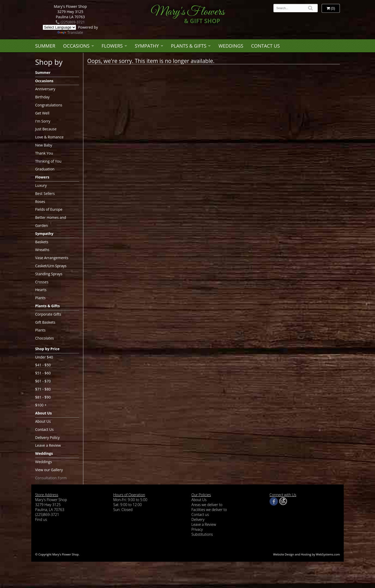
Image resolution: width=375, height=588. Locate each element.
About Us (43, 413)
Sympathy (147, 46)
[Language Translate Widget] (59, 27)
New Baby (44, 145)
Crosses (42, 282)
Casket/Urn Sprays (51, 266)
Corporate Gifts (48, 314)
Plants (40, 298)
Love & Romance (49, 137)
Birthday (42, 97)
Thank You (44, 153)
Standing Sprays (49, 274)
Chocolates (45, 338)
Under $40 (44, 357)
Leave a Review (48, 445)
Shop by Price (47, 349)
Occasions (76, 46)
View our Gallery (49, 470)
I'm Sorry (43, 121)
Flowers (112, 46)
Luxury (41, 185)
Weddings (231, 46)
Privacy (197, 529)
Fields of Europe (49, 209)
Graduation (45, 169)
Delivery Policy (47, 437)
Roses (40, 202)
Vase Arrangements (52, 258)
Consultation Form (51, 478)
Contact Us (265, 46)
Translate (70, 32)
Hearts (41, 290)
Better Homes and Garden (51, 221)
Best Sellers (45, 193)
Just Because (46, 129)
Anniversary (45, 89)
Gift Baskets (45, 322)
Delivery (198, 519)
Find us (41, 519)
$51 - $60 (43, 373)
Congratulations (49, 105)
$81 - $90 (43, 397)
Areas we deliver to (207, 505)
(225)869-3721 (70, 22)
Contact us (200, 514)
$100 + (41, 405)
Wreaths (42, 250)
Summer (45, 46)
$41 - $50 (43, 365)
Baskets (42, 242)
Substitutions (202, 534)
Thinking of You (48, 161)
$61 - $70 (43, 381)
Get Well (42, 113)
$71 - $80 (43, 389)
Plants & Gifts (189, 46)
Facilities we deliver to (209, 510)
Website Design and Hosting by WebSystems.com (307, 554)
